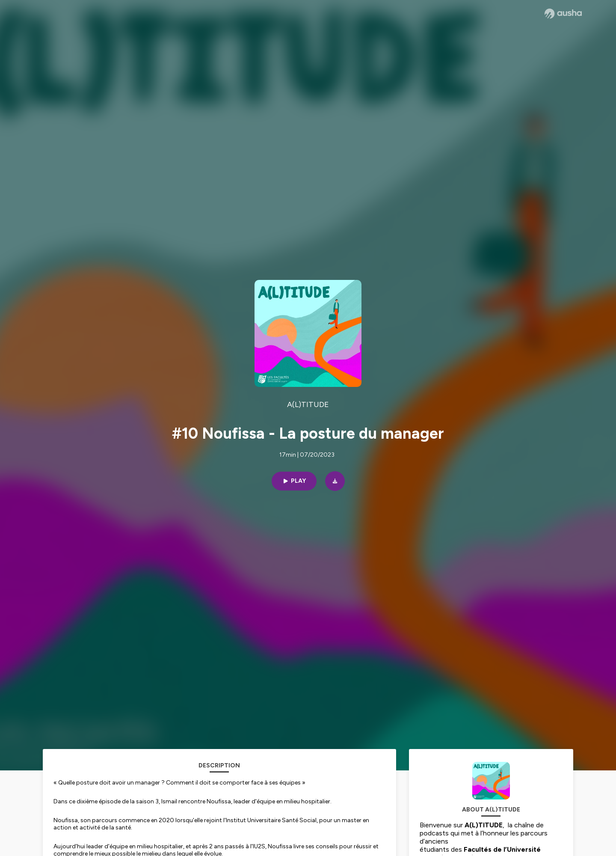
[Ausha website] (563, 14)
